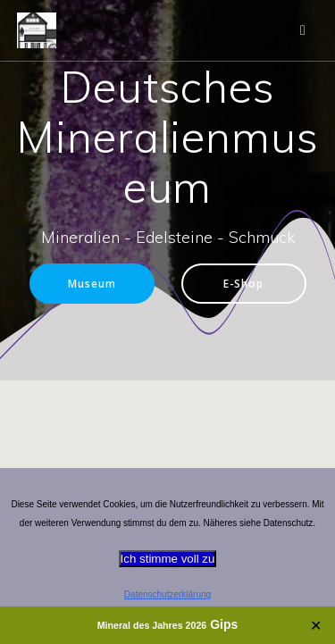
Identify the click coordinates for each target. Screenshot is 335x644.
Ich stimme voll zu (168, 559)
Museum (92, 283)
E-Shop (243, 283)
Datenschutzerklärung (167, 594)
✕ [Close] (316, 626)
